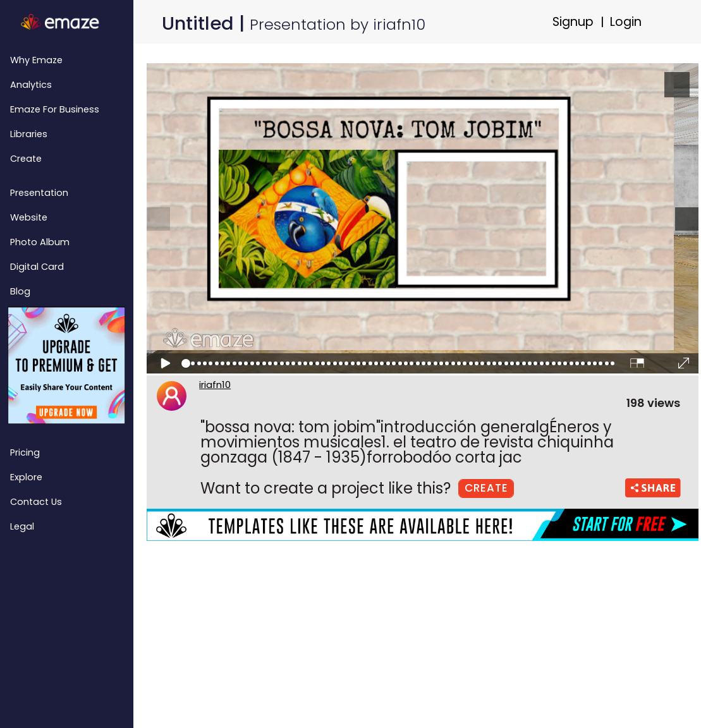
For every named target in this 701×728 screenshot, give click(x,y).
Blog (20, 291)
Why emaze (36, 60)
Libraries (29, 134)
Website (29, 217)
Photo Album (40, 242)
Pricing (25, 452)
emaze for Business (55, 109)
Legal (22, 526)
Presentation (39, 193)
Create (26, 159)
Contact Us (36, 502)
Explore (26, 477)
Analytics (31, 85)
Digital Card (37, 267)
